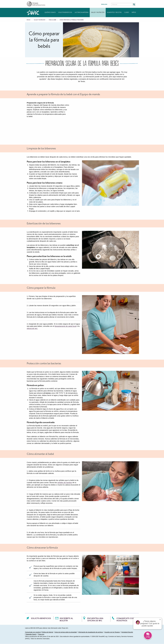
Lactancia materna (82, 12)
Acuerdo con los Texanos (112, 632)
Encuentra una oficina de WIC (95, 619)
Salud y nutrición (98, 12)
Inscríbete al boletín (66, 619)
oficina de (32, 328)
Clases (127, 12)
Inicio (29, 20)
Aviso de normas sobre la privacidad (66, 632)
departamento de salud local (65, 326)
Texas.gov (41, 634)
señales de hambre (65, 482)
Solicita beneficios (65, 12)
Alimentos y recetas (114, 12)
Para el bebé (53, 20)
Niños (134, 12)
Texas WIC (33, 13)
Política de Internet (47, 632)
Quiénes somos (50, 12)
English (104, 4)
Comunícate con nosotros (125, 619)
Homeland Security (127, 632)
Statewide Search (31, 634)
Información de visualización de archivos (91, 632)
